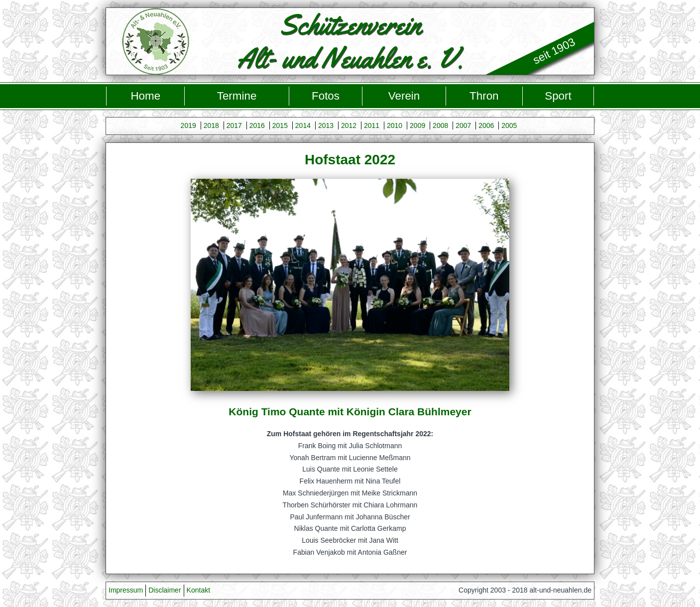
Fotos (326, 96)
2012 (349, 125)
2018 (211, 125)
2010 (395, 125)
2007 (463, 125)
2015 (280, 125)
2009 (417, 125)
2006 (486, 125)
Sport (558, 96)
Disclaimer (165, 590)
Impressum (126, 590)
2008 (440, 125)
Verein (404, 96)
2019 (188, 125)
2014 (303, 125)
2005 (509, 125)
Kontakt (198, 590)
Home (145, 96)
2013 (326, 125)
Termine (237, 96)
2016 (257, 125)
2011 (372, 125)
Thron (484, 96)
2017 (234, 125)
